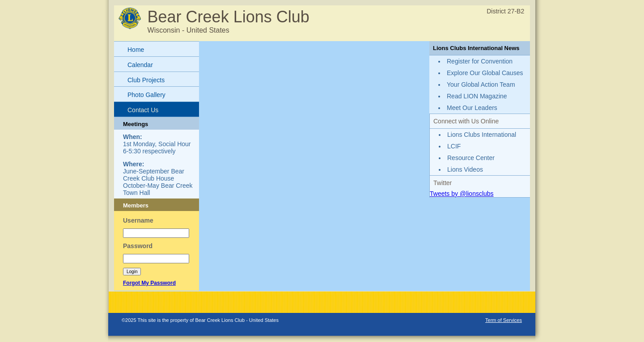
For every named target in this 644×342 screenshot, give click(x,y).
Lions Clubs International (482, 135)
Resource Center (471, 158)
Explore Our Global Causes (485, 73)
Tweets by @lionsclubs (462, 194)
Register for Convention (480, 61)
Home (136, 50)
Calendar (140, 65)
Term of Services (504, 320)
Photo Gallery (146, 95)
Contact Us (143, 110)
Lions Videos (465, 169)
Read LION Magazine (477, 96)
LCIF (454, 146)
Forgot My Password (149, 283)
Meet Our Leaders (472, 108)
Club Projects (146, 80)
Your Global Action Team (481, 84)
